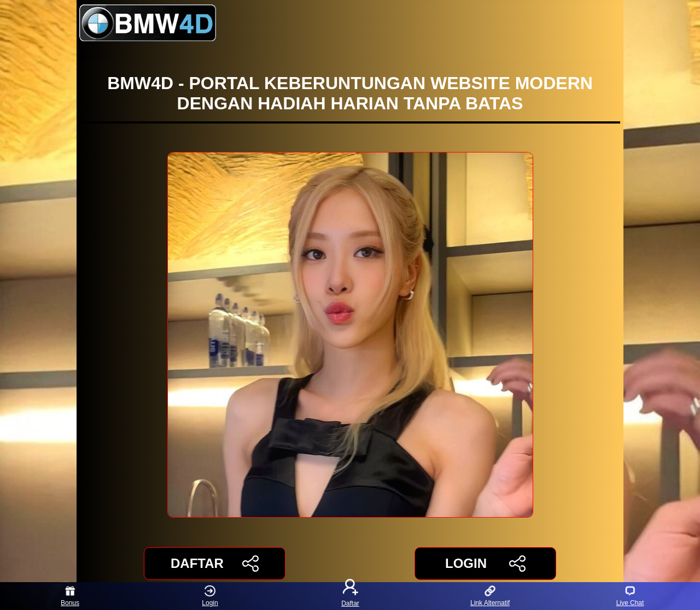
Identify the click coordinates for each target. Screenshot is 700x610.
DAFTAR (215, 564)
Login (210, 596)
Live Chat (630, 596)
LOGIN (485, 564)
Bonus (70, 596)
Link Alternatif (490, 596)
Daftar (350, 596)
